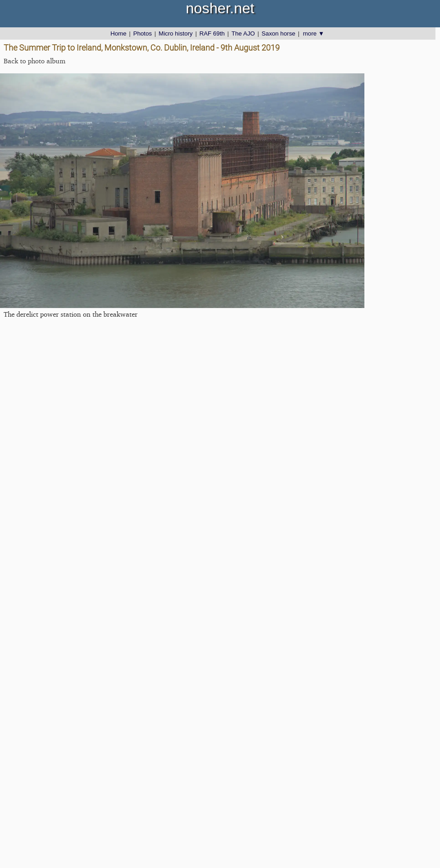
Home (118, 33)
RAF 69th (212, 33)
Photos (142, 33)
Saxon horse (278, 33)
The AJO (243, 33)
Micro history (176, 33)
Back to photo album (35, 61)
